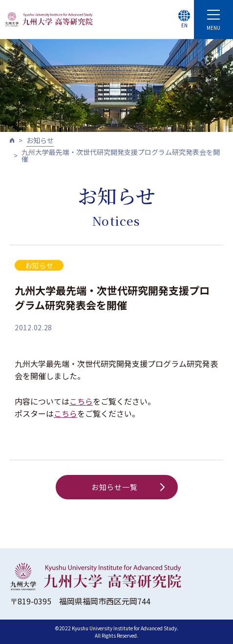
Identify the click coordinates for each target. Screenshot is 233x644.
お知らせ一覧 (128, 487)
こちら (81, 401)
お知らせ (40, 140)
